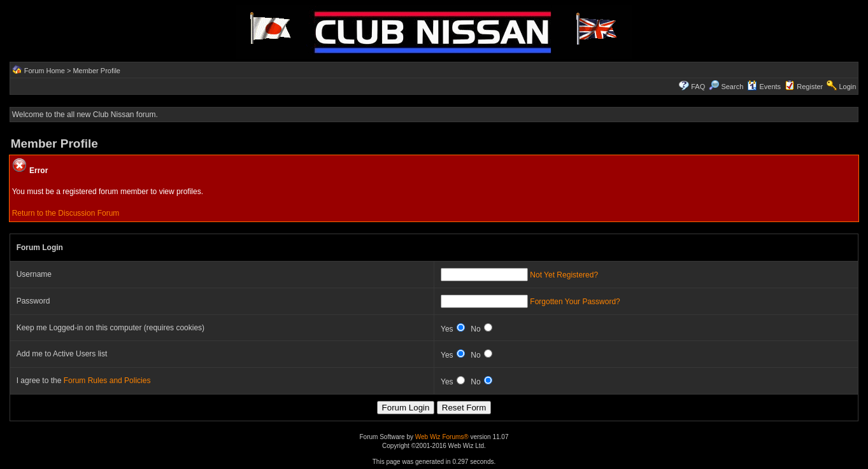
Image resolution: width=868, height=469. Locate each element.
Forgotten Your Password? (575, 302)
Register (810, 87)
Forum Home (45, 71)
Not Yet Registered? (564, 275)
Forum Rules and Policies (107, 381)
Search (726, 87)
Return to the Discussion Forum (66, 213)
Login (847, 87)
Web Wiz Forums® (442, 437)
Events (764, 87)
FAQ (698, 87)
